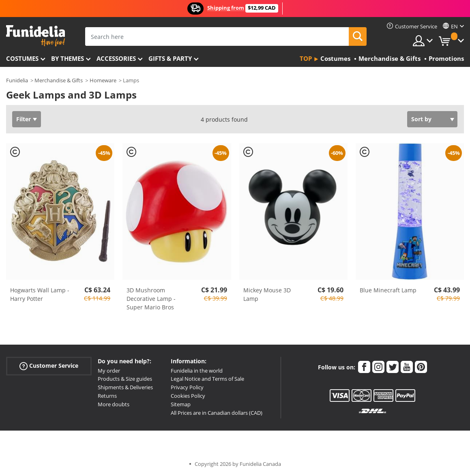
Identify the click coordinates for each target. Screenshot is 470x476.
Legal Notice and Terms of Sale (207, 379)
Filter (24, 119)
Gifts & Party (170, 58)
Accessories (116, 58)
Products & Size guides (125, 379)
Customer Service (49, 366)
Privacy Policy (187, 387)
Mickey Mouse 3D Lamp (267, 294)
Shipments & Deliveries (125, 387)
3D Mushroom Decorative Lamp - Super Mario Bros (151, 299)
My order (109, 371)
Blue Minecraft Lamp (388, 290)
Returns (107, 396)
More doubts (114, 404)
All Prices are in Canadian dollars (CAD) (217, 413)
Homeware (103, 80)
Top (306, 58)
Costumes (22, 58)
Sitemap (181, 404)
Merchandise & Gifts (59, 80)
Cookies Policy (188, 396)
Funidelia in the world (197, 371)
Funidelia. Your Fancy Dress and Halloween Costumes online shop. (35, 36)
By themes (68, 58)
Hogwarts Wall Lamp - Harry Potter (40, 294)
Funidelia (17, 80)
